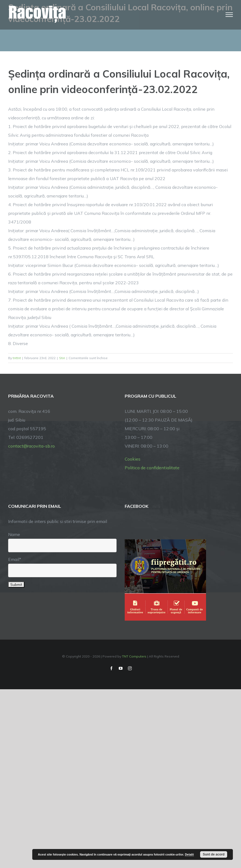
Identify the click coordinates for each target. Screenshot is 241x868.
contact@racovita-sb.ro (31, 446)
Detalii (189, 854)
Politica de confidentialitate (152, 468)
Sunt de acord (214, 854)
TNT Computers (134, 656)
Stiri (62, 358)
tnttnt (17, 358)
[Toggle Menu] (229, 15)
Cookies (133, 459)
